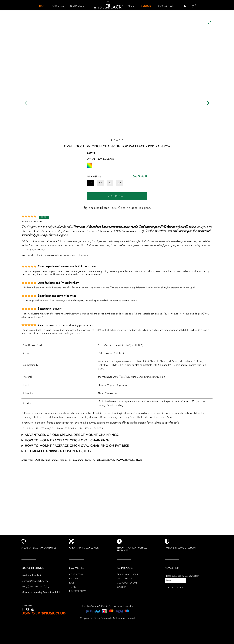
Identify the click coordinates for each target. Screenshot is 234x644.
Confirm (44, 217)
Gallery (121, 587)
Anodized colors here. (78, 255)
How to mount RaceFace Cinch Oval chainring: (67, 440)
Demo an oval (125, 579)
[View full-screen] (210, 22)
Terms (73, 587)
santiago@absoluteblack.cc (36, 581)
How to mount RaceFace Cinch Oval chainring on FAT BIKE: (77, 445)
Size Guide (140, 176)
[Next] (208, 103)
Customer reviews (127, 583)
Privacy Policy (77, 591)
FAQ (71, 583)
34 (120, 183)
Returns (74, 579)
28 (91, 183)
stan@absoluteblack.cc (34, 575)
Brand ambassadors (128, 575)
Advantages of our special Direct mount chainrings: (72, 435)
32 (110, 183)
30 (100, 183)
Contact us (76, 575)
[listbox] (117, 79)
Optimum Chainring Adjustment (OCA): (58, 451)
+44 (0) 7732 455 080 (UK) (36, 587)
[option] (117, 79)
